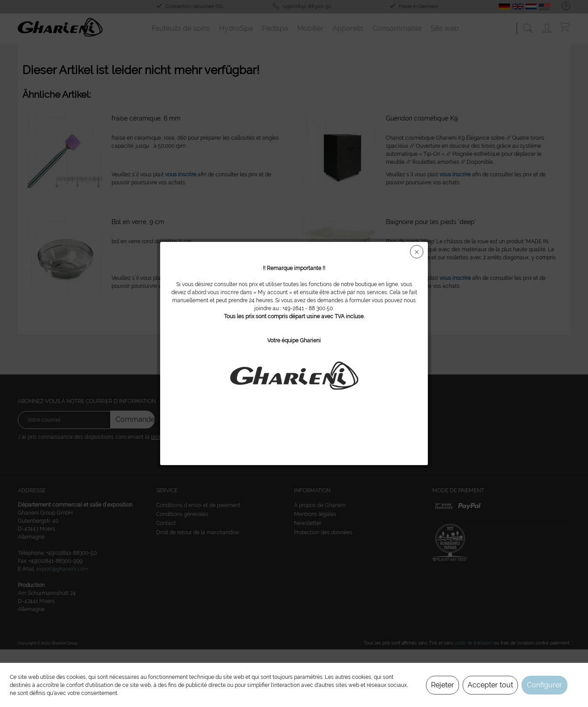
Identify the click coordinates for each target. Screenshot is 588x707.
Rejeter (443, 685)
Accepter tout (490, 685)
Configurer (545, 685)
